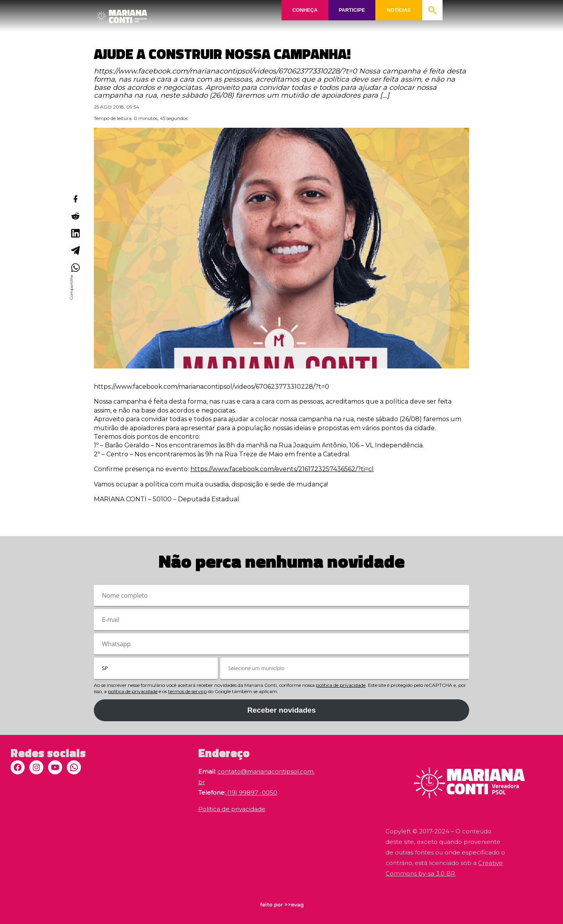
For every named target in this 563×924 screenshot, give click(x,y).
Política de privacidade (232, 809)
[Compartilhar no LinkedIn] (75, 233)
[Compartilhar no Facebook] (75, 199)
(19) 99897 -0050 (251, 793)
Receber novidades (281, 710)
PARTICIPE (352, 10)
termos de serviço (187, 691)
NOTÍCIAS (399, 10)
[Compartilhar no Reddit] (75, 216)
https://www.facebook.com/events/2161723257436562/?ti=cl (282, 469)
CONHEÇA (305, 10)
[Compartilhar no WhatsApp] (75, 268)
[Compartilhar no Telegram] (75, 250)
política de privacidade (341, 685)
